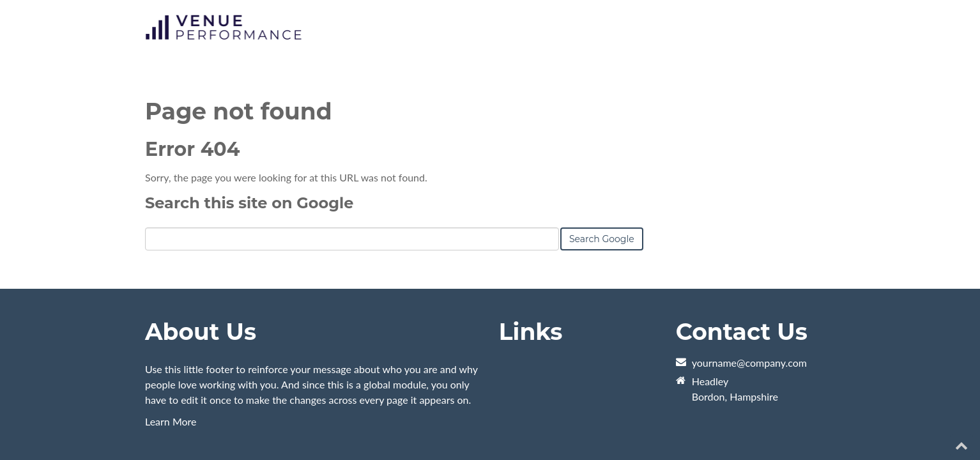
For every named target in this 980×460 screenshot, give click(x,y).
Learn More (171, 366)
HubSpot (288, 421)
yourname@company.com (749, 307)
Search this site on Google (249, 147)
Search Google (602, 183)
